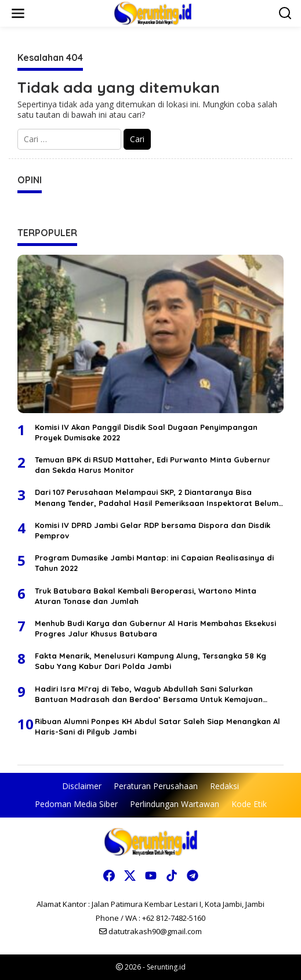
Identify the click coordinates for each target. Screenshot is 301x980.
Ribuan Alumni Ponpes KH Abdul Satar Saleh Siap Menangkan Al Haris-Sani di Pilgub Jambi (157, 726)
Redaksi (224, 786)
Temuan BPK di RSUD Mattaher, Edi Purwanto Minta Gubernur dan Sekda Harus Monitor (153, 465)
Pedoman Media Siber (76, 804)
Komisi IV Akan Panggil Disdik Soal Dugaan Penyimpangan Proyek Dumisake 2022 (146, 432)
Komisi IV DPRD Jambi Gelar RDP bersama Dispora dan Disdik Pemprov (153, 530)
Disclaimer (82, 786)
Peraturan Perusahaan (156, 786)
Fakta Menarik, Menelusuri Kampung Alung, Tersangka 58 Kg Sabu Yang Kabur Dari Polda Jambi (150, 661)
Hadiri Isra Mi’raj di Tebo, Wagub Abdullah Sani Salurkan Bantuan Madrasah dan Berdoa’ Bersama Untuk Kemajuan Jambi (149, 694)
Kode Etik (249, 804)
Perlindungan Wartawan (175, 804)
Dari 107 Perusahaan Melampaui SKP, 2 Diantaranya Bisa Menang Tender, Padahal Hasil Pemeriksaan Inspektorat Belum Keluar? (157, 498)
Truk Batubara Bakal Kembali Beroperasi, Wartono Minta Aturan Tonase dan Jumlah (146, 596)
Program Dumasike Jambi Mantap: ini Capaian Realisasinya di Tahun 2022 (154, 563)
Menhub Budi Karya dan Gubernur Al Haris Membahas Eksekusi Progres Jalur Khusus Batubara (155, 628)
